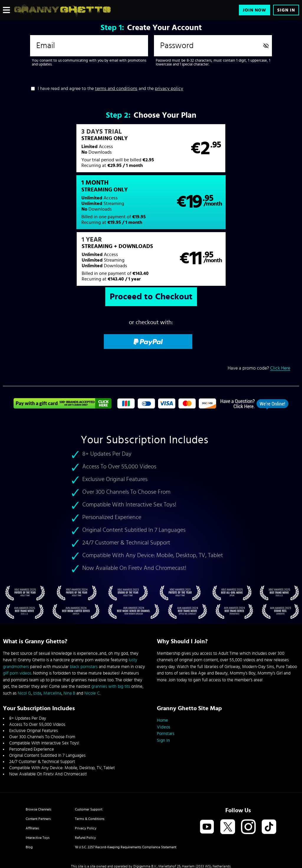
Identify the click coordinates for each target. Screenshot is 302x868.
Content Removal (151, 824)
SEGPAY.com (207, 820)
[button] (77, 151)
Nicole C (92, 642)
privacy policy (169, 88)
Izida (37, 642)
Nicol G (24, 642)
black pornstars (84, 616)
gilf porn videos (17, 622)
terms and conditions (116, 88)
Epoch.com (55, 820)
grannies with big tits (111, 635)
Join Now (255, 10)
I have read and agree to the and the (110, 88)
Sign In (286, 10)
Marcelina (52, 642)
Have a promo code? (259, 317)
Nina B (69, 642)
